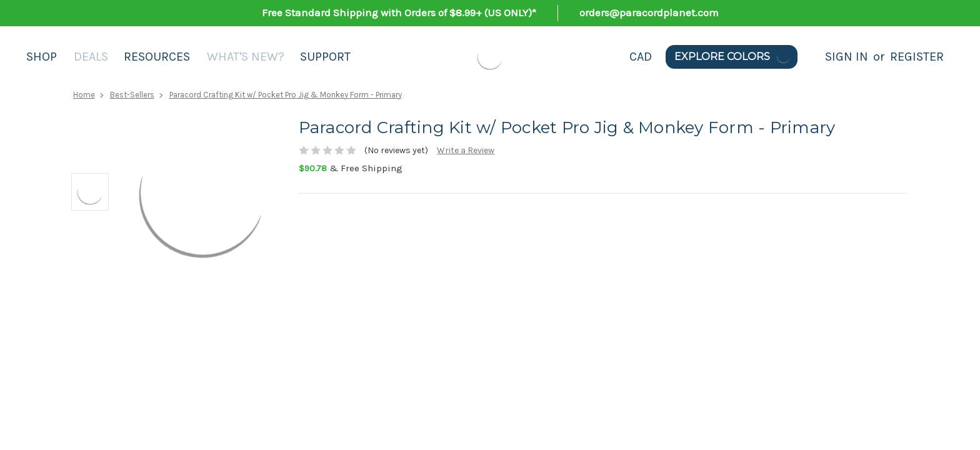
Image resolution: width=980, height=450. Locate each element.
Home (84, 95)
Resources (157, 57)
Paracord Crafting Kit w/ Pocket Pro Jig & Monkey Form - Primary (286, 95)
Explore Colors (733, 57)
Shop (42, 57)
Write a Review (466, 150)
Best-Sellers (132, 95)
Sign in (847, 57)
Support (325, 57)
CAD (641, 57)
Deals (91, 57)
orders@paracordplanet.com (649, 12)
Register (917, 57)
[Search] (811, 57)
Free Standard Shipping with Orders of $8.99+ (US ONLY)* (399, 12)
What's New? (246, 57)
